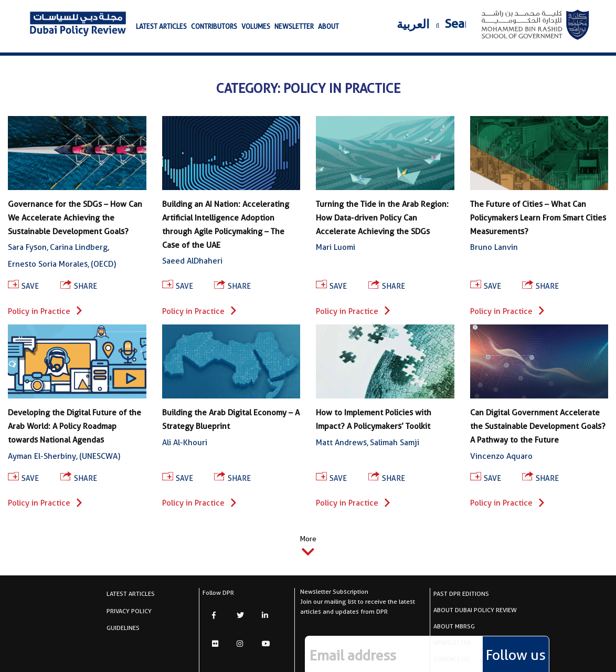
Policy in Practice (45, 311)
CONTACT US (452, 659)
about (328, 26)
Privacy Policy (129, 611)
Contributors (214, 26)
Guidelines (123, 628)
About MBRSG (454, 626)
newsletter (294, 26)
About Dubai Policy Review (475, 610)
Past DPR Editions (461, 594)
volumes (256, 26)
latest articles (161, 26)
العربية (413, 24)
